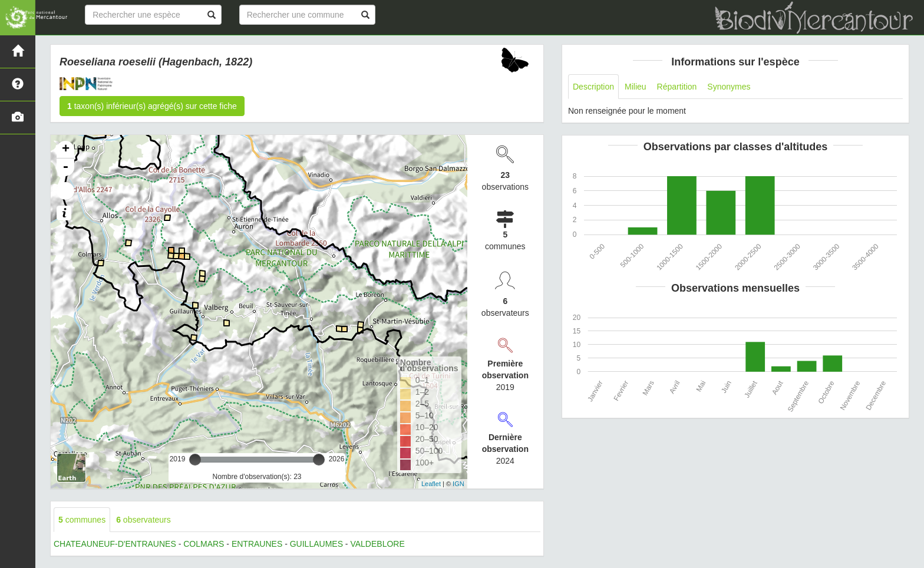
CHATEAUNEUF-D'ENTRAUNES (115, 544)
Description (593, 87)
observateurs (143, 520)
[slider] (195, 460)
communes (82, 520)
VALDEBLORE (377, 544)
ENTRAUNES (257, 544)
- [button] (65, 167)
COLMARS (204, 544)
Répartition (677, 87)
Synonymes (729, 87)
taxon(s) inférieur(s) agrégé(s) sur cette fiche (152, 106)
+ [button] (66, 150)
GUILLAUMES (316, 544)
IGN (458, 484)
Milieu (636, 87)
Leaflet (431, 484)
